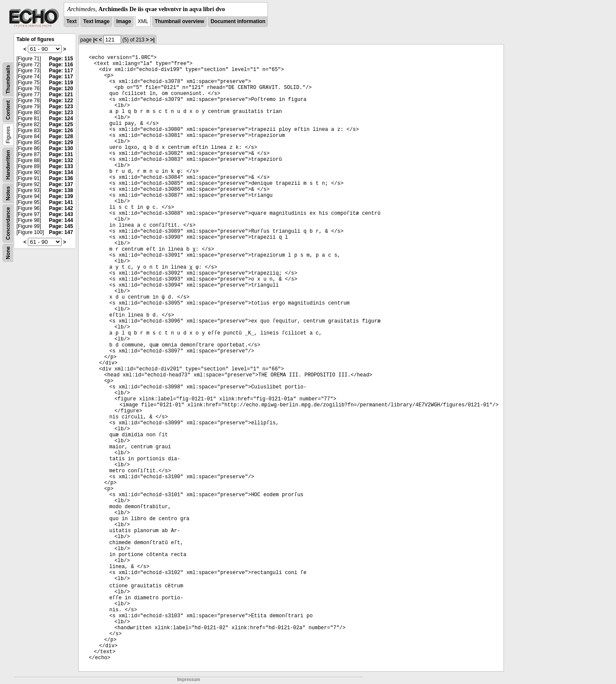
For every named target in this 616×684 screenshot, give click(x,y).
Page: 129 (61, 142)
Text (71, 21)
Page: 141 (61, 202)
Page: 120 (61, 89)
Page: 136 (61, 178)
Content (8, 110)
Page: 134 (61, 172)
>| (152, 40)
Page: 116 (61, 65)
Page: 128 (61, 136)
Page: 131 (61, 154)
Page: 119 (61, 83)
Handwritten (8, 165)
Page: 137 (61, 184)
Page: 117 (61, 71)
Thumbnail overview (179, 21)
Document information (238, 21)
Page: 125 (61, 124)
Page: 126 (61, 130)
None (8, 253)
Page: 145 (61, 226)
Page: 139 (61, 196)
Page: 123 (61, 107)
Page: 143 (61, 214)
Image (124, 21)
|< (95, 40)
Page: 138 (61, 190)
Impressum (188, 680)
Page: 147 (61, 232)
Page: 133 (61, 166)
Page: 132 (61, 160)
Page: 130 (61, 148)
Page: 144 (61, 220)
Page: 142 (61, 208)
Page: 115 (61, 59)
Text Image (96, 21)
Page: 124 (61, 118)
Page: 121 (61, 95)
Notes (8, 193)
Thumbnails (8, 79)
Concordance (8, 224)
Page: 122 (61, 101)
